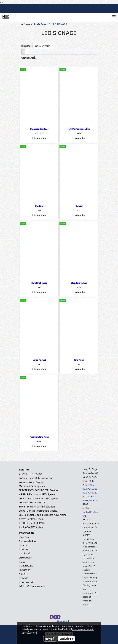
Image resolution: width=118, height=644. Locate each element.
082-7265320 (89, 483)
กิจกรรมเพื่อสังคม (28, 541)
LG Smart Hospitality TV (32, 503)
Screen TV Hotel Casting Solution (37, 507)
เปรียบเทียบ (40, 139)
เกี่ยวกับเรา (25, 537)
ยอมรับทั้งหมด (66, 639)
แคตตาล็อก (25, 570)
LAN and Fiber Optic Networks (35, 478)
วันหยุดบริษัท (26, 558)
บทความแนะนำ (27, 582)
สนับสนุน (24, 574)
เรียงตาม (27, 46)
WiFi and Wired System (32, 482)
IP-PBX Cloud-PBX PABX (32, 523)
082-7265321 (90, 489)
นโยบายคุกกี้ (32, 633)
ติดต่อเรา (24, 578)
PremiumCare (26, 566)
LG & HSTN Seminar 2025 (33, 586)
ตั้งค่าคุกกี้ (50, 639)
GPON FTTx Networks (31, 474)
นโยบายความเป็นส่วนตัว (83, 629)
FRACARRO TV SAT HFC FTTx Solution (39, 490)
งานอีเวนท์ (24, 554)
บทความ (23, 550)
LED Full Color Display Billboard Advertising (43, 515)
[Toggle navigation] (114, 17)
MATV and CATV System (32, 486)
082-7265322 (90, 493)
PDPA (22, 562)
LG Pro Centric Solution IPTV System (39, 499)
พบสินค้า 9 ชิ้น (29, 58)
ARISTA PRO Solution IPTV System (37, 494)
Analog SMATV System (31, 527)
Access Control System (31, 519)
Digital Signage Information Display (38, 511)
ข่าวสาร (23, 545)
